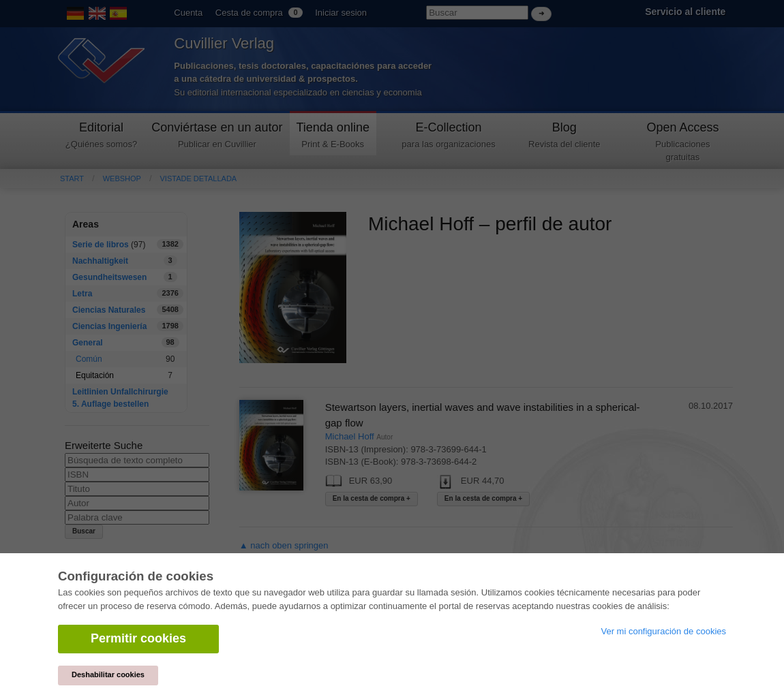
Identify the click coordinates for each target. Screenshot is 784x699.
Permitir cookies (138, 638)
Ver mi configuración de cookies (663, 631)
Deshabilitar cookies (108, 674)
